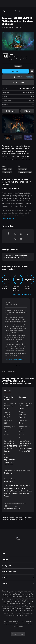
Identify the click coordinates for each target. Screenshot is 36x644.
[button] (18, 219)
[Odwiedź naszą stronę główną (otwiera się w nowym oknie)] (15, 234)
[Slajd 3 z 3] (28, 137)
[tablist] (18, 390)
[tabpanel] (18, 429)
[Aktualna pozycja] (8, 137)
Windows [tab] (7, 390)
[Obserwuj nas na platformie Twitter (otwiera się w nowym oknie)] (15, 239)
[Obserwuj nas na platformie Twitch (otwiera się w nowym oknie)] (28, 234)
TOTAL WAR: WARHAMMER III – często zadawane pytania (15, 257)
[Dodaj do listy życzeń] (18, 82)
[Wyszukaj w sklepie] (4, 11)
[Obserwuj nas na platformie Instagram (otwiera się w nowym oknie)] (21, 234)
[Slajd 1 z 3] (16, 365)
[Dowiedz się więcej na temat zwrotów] (33, 88)
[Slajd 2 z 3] (18, 137)
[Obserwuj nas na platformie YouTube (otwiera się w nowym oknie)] (21, 239)
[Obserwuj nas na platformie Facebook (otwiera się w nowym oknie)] (8, 234)
